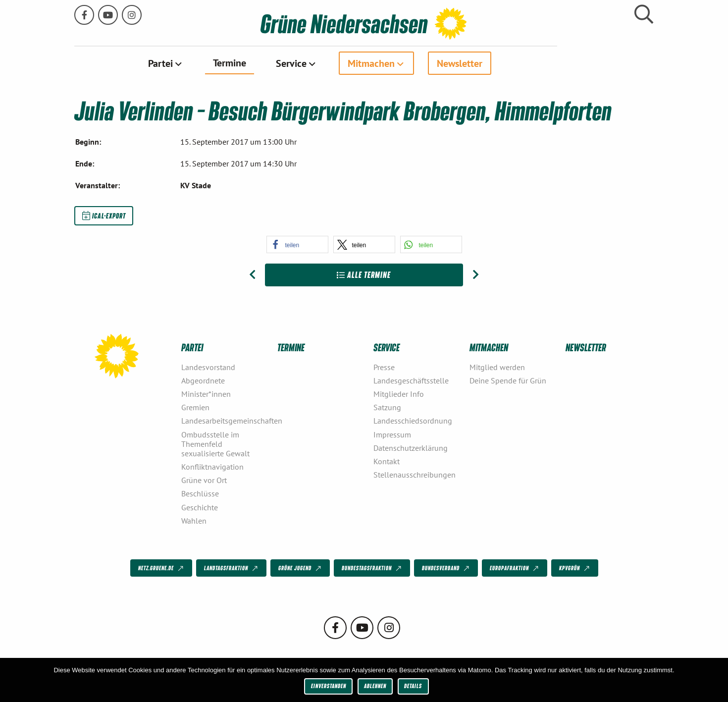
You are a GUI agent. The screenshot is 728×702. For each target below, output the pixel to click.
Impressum (392, 434)
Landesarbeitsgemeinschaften (225, 421)
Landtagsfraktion (232, 568)
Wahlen (194, 520)
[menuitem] (214, 63)
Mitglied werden (497, 367)
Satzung (387, 407)
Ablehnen (375, 686)
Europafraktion (515, 568)
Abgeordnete (203, 380)
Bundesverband (446, 568)
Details (413, 686)
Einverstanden (329, 686)
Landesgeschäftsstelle (411, 380)
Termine (278, 62)
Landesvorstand (208, 367)
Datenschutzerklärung (411, 447)
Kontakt (387, 461)
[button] (297, 244)
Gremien (195, 407)
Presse (384, 367)
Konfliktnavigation (212, 466)
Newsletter (508, 63)
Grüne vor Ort (204, 480)
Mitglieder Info (399, 393)
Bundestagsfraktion (372, 568)
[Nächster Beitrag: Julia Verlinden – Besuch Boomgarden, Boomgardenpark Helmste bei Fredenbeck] (476, 275)
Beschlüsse (200, 493)
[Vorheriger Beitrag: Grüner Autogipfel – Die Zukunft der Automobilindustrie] (252, 275)
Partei (208, 63)
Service (339, 63)
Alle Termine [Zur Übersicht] (364, 275)
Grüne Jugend (301, 568)
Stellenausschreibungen (415, 474)
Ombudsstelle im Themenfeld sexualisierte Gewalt (215, 443)
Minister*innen (206, 393)
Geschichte (200, 507)
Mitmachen (419, 63)
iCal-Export (104, 215)
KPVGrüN (575, 568)
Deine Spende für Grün (508, 380)
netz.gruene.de (162, 568)
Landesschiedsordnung (413, 421)
